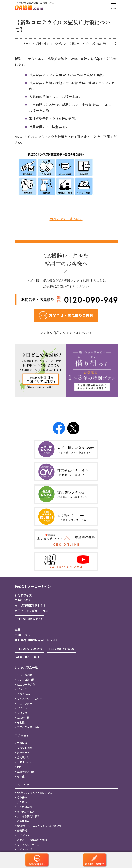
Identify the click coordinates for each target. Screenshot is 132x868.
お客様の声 (23, 821)
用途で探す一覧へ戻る (66, 219)
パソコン (22, 708)
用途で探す (43, 43)
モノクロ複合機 (26, 680)
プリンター (23, 713)
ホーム (27, 43)
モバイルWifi (24, 694)
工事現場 (22, 743)
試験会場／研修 (26, 771)
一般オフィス (25, 762)
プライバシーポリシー (29, 845)
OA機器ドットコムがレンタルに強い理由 (40, 826)
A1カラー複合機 (26, 684)
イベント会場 (25, 748)
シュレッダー (25, 703)
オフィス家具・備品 (28, 727)
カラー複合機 (25, 675)
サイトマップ (25, 849)
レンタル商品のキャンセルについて (66, 333)
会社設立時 (23, 757)
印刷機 (21, 722)
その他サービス (26, 811)
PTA (19, 767)
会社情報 (22, 802)
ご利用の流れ (25, 807)
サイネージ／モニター (29, 699)
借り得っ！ (23, 797)
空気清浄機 (23, 718)
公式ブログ (23, 835)
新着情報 (22, 830)
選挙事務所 (23, 753)
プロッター (23, 689)
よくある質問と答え (28, 816)
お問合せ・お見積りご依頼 (32, 840)
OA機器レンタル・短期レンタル (35, 793)
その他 (58, 43)
